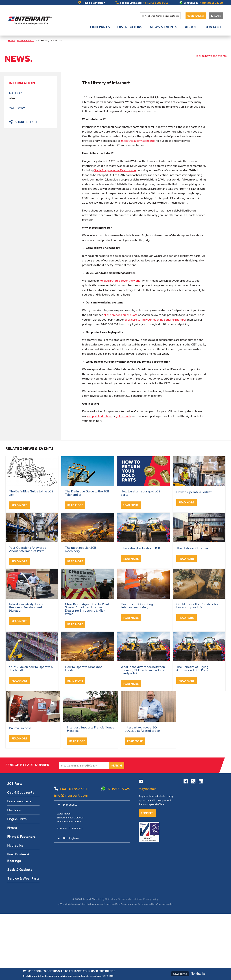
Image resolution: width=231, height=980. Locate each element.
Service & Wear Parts (23, 944)
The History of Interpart (193, 614)
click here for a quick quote (121, 381)
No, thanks (198, 974)
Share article (26, 122)
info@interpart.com (71, 861)
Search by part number (27, 831)
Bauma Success (20, 794)
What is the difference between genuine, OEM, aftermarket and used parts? (143, 736)
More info (107, 976)
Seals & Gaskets (20, 936)
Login (218, 16)
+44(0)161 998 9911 (156, 3)
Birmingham (67, 906)
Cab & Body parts (21, 858)
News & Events (164, 27)
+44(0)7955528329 (211, 3)
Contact (213, 27)
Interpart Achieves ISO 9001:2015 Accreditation (142, 795)
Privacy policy (151, 965)
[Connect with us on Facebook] (186, 848)
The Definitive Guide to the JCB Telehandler (87, 559)
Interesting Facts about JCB (140, 614)
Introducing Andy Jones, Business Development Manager (26, 673)
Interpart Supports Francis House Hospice (91, 795)
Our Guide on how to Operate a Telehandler (31, 734)
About (191, 27)
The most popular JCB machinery (81, 615)
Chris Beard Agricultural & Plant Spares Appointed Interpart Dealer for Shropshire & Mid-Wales (87, 675)
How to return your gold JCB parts (141, 559)
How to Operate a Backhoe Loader (84, 734)
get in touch (123, 482)
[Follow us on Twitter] (193, 848)
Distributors (130, 27)
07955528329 (118, 855)
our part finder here (100, 482)
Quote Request (196, 16)
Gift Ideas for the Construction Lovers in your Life (198, 672)
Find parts (100, 27)
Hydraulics (15, 911)
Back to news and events (211, 56)
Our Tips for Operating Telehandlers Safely (137, 672)
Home (12, 40)
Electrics (14, 876)
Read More (19, 571)
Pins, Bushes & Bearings (18, 923)
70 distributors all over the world (120, 347)
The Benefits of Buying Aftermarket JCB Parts (192, 734)
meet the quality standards (138, 207)
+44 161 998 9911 (75, 855)
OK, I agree (180, 974)
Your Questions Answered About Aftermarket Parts (28, 615)
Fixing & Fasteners (21, 903)
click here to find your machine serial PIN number (156, 386)
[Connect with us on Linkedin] (201, 848)
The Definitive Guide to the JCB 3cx (31, 559)
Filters (12, 894)
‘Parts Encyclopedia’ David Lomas (115, 236)
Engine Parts (17, 885)
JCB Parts (15, 850)
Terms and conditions (130, 965)
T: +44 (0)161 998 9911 (70, 895)
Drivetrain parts (19, 867)
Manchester (67, 872)
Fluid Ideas (111, 965)
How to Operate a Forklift (194, 558)
